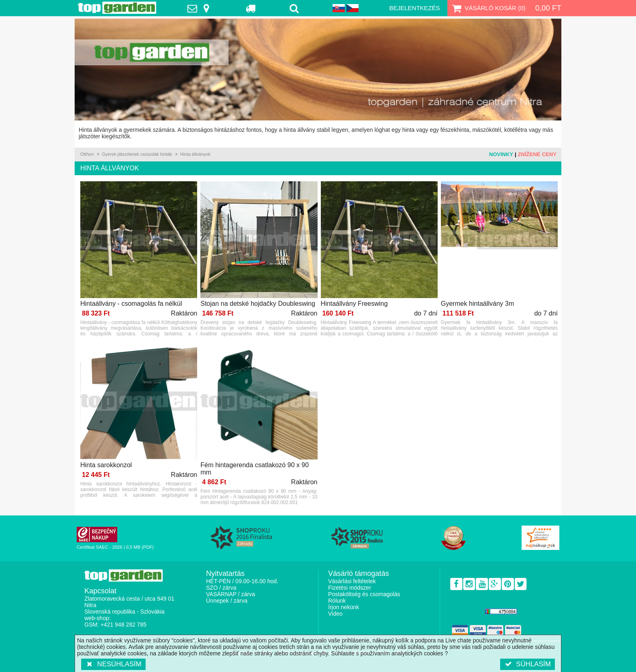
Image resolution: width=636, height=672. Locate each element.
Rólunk (337, 601)
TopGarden (117, 8)
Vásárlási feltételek (352, 581)
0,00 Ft (548, 8)
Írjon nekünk (344, 607)
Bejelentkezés (414, 8)
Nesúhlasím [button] (113, 664)
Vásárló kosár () (488, 8)
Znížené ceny (537, 154)
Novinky (501, 154)
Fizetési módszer (350, 588)
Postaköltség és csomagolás (364, 594)
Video (335, 614)
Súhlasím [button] (527, 664)
